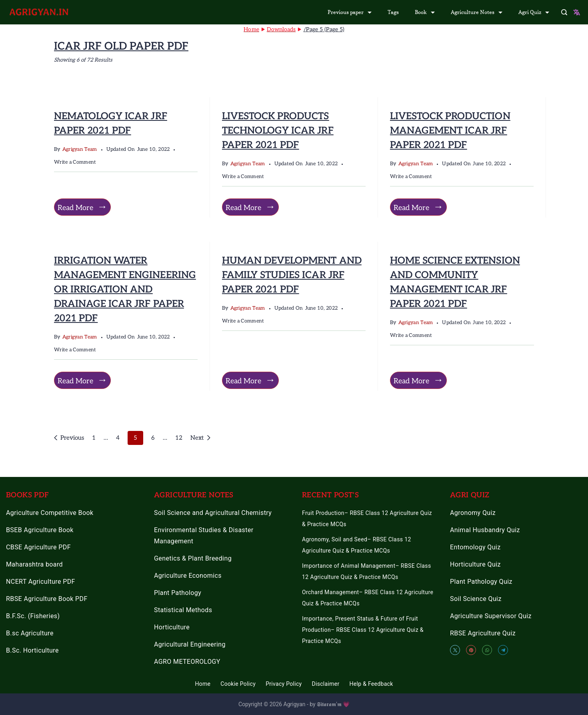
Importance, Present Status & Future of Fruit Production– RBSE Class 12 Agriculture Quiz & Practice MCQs (363, 630)
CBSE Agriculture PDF (38, 547)
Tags (393, 12)
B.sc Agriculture (30, 633)
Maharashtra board (34, 564)
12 (179, 437)
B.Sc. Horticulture (32, 650)
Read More (75, 208)
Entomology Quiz (475, 547)
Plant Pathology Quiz (481, 582)
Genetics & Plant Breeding (193, 558)
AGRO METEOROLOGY (187, 662)
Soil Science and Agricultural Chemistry (213, 513)
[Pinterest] (471, 650)
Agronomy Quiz (473, 513)
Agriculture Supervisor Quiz (491, 616)
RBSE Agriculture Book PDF (47, 599)
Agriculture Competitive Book (50, 513)
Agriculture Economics (188, 576)
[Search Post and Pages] (564, 12)
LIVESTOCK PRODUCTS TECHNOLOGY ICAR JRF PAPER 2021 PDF (278, 131)
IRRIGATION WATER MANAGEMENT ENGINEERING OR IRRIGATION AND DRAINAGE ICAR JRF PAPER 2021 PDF (125, 289)
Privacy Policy (284, 684)
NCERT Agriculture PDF (41, 582)
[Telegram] (503, 650)
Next (197, 438)
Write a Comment (75, 162)
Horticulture (172, 627)
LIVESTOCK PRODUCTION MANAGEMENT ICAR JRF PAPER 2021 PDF (450, 131)
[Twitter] (455, 650)
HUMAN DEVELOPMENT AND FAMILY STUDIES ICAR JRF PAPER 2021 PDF (292, 275)
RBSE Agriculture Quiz (483, 633)
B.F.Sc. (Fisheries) (33, 616)
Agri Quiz (534, 12)
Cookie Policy (238, 684)
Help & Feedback (371, 684)
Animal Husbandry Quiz (485, 530)
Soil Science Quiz (476, 599)
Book (425, 12)
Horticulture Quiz (475, 564)
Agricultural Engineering (190, 644)
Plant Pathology (178, 593)
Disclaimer (326, 684)
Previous (72, 438)
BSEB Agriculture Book (40, 530)
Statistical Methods (183, 610)
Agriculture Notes (477, 12)
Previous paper (350, 12)
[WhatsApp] (487, 650)
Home (203, 684)
